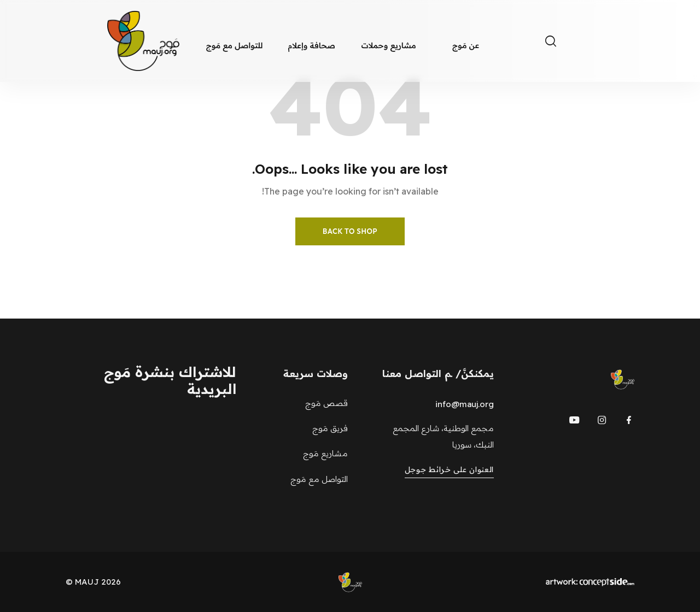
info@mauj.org (465, 404)
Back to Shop (350, 231)
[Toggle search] (551, 41)
